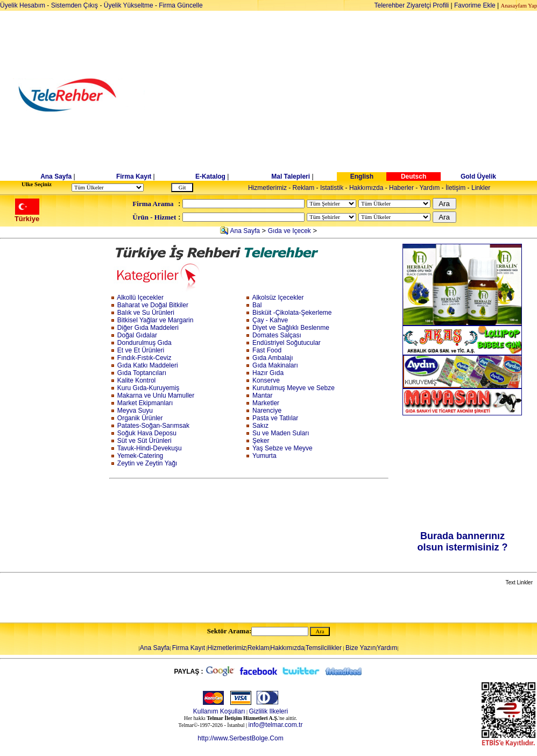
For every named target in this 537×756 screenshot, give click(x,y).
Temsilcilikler (324, 648)
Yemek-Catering (140, 456)
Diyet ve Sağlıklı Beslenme (291, 328)
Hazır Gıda (268, 373)
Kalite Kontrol (136, 380)
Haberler (401, 188)
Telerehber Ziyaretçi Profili (412, 5)
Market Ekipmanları (145, 403)
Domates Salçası (277, 335)
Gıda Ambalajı (273, 358)
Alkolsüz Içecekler (278, 298)
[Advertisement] (351, 95)
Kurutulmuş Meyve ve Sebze (294, 388)
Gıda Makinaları (275, 365)
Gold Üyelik (478, 176)
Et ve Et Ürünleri (141, 350)
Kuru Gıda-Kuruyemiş (148, 388)
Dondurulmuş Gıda (144, 343)
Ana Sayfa (56, 176)
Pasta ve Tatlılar (275, 418)
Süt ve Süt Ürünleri (144, 441)
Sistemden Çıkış (75, 5)
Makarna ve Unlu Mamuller (156, 395)
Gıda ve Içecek (289, 231)
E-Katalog (210, 176)
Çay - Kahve (270, 320)
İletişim (455, 188)
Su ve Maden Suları (281, 433)
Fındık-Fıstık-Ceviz (144, 358)
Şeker (261, 441)
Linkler (481, 188)
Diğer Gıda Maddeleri (148, 328)
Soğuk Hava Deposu (147, 433)
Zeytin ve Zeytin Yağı (147, 463)
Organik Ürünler (140, 418)
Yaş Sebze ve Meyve (282, 448)
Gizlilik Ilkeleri (269, 711)
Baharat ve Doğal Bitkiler (153, 305)
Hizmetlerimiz (267, 188)
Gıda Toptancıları (142, 373)
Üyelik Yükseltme (129, 5)
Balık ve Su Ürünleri (146, 313)
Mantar (262, 395)
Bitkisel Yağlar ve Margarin (156, 320)
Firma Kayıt (134, 176)
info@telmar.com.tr (276, 725)
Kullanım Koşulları (219, 711)
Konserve (266, 380)
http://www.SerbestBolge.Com (240, 738)
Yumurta (264, 456)
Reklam (304, 188)
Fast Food (267, 350)
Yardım (429, 188)
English (362, 176)
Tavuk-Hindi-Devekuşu (150, 448)
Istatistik (332, 188)
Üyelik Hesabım (23, 5)
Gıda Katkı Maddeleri (148, 365)
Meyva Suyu (135, 411)
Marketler (266, 403)
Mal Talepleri (291, 176)
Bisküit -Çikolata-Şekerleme (292, 313)
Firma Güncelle (181, 5)
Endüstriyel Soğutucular (287, 343)
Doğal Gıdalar (137, 335)
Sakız (260, 426)
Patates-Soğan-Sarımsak (153, 426)
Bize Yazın (361, 648)
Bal (257, 305)
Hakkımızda (366, 188)
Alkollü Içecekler (140, 298)
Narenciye (267, 411)
